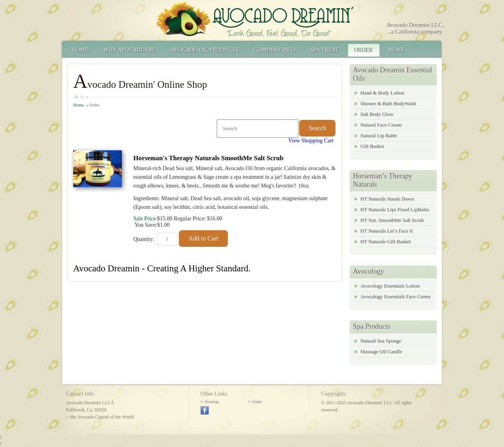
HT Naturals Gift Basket (386, 241)
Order (363, 50)
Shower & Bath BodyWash (388, 103)
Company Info (275, 50)
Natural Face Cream (381, 125)
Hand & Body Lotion (382, 93)
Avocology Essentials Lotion (390, 286)
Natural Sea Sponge (381, 341)
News (396, 50)
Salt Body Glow (377, 114)
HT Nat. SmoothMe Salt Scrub (392, 220)
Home (80, 50)
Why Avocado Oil (130, 50)
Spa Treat (324, 50)
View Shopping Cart (311, 141)
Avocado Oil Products (205, 50)
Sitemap (212, 402)
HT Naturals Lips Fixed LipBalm (395, 209)
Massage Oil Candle (381, 351)
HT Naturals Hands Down (387, 199)
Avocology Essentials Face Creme (396, 296)
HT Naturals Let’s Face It (387, 231)
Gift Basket (372, 146)
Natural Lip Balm (379, 135)
